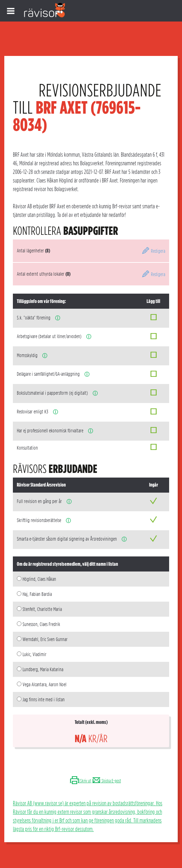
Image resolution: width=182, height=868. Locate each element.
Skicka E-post (106, 781)
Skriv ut (80, 781)
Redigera (153, 251)
